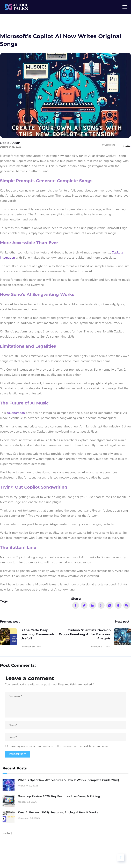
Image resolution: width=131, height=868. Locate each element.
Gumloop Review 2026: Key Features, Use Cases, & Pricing (59, 796)
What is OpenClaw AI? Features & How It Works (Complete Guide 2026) (68, 780)
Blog (126, 145)
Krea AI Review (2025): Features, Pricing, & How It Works (58, 812)
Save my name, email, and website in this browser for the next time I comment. (60, 746)
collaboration (16, 413)
